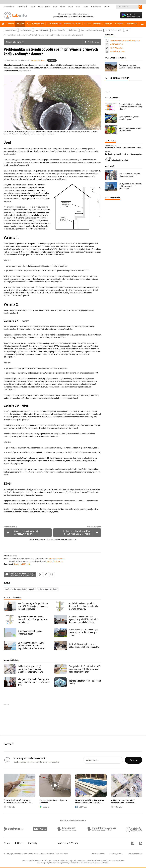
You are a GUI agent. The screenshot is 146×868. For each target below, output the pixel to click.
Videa (78, 7)
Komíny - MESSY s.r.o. (38, 60)
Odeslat (134, 760)
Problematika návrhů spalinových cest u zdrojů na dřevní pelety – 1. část (83, 632)
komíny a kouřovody (42, 30)
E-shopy (85, 7)
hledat (52, 574)
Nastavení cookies (135, 854)
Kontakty (33, 843)
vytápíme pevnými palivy (114, 30)
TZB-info (6, 35)
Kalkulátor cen (96, 7)
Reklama (19, 843)
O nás (7, 843)
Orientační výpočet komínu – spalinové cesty (31, 632)
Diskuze (32, 7)
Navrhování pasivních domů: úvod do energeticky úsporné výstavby (124, 154)
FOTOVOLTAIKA (116, 48)
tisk (40, 574)
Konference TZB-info (67, 843)
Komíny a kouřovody (23, 35)
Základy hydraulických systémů (116, 160)
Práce (55, 7)
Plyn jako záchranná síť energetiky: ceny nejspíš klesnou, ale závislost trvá (34, 682)
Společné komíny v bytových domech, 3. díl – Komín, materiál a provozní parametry (83, 606)
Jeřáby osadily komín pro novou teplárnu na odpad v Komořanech (130, 186)
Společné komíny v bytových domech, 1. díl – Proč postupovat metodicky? (33, 619)
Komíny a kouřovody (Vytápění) (16, 589)
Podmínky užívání (116, 854)
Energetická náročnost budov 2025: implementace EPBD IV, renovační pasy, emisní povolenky (85, 669)
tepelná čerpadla (11, 30)
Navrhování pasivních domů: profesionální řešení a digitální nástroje (124, 148)
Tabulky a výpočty (44, 7)
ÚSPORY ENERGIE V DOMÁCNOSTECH (125, 41)
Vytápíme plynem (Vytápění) (48, 589)
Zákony (63, 7)
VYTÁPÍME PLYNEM (118, 52)
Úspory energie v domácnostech (91, 30)
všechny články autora (57, 559)
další (127, 30)
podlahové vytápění (58, 30)
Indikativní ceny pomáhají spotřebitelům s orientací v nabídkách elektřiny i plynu (31, 669)
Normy (70, 7)
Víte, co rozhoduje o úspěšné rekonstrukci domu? (130, 175)
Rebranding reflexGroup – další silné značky (85, 682)
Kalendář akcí (22, 7)
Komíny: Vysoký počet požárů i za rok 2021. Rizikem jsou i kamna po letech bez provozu (33, 606)
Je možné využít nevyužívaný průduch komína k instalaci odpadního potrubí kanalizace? (32, 646)
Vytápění (13, 35)
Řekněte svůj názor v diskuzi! (22, 574)
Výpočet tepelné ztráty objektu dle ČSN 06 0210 (130, 129)
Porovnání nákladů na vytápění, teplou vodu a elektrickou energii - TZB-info (131, 107)
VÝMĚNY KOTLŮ (116, 44)
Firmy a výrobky (9, 7)
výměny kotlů (73, 30)
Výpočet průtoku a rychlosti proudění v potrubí (129, 118)
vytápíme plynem (26, 30)
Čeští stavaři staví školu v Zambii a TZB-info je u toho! (130, 67)
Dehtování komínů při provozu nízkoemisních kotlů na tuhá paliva (84, 646)
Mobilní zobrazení (98, 854)
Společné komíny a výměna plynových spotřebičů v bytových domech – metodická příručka (83, 619)
